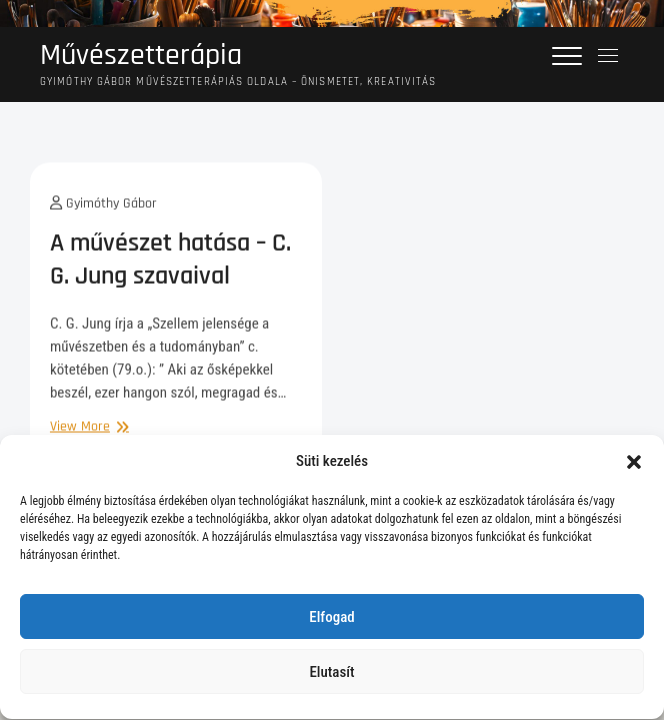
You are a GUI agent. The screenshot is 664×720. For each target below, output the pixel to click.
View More (87, 433)
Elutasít (331, 676)
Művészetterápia (141, 55)
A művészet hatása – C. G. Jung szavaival (170, 266)
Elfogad (331, 621)
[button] (634, 465)
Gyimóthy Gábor (103, 210)
